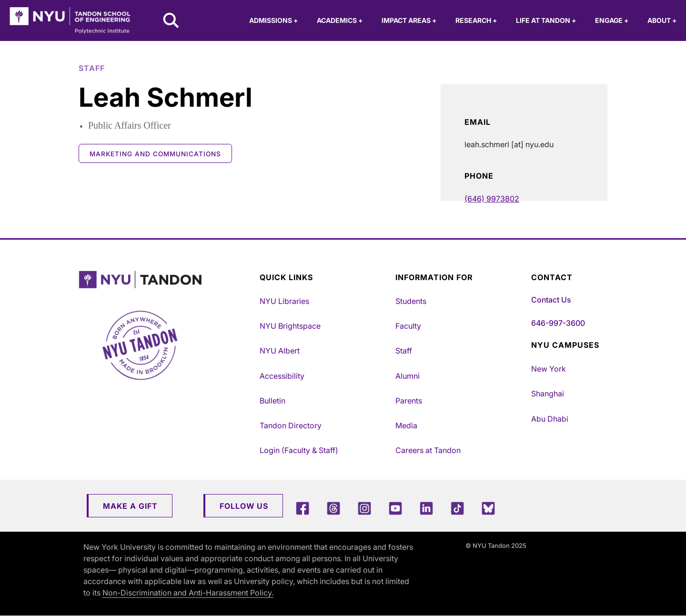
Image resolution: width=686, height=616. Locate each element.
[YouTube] (395, 508)
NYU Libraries (284, 301)
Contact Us (551, 300)
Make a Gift (130, 506)
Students (411, 301)
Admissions (273, 20)
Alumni (408, 376)
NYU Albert (280, 351)
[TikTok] (457, 508)
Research (476, 20)
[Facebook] (303, 508)
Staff (404, 351)
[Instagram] (364, 508)
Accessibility (282, 376)
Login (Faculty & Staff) (299, 450)
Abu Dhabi (550, 419)
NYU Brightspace (290, 326)
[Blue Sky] (488, 508)
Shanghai (548, 394)
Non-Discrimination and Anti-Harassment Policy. (188, 593)
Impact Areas (409, 20)
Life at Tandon (546, 20)
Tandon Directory (291, 425)
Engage (612, 20)
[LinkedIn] (426, 508)
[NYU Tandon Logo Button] (162, 280)
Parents (409, 401)
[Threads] (333, 508)
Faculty (408, 326)
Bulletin (272, 401)
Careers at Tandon (428, 450)
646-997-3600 (558, 323)
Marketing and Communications (155, 154)
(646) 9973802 (492, 199)
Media (406, 425)
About (662, 20)
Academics (340, 20)
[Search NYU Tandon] (171, 21)
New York (549, 369)
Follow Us (244, 506)
